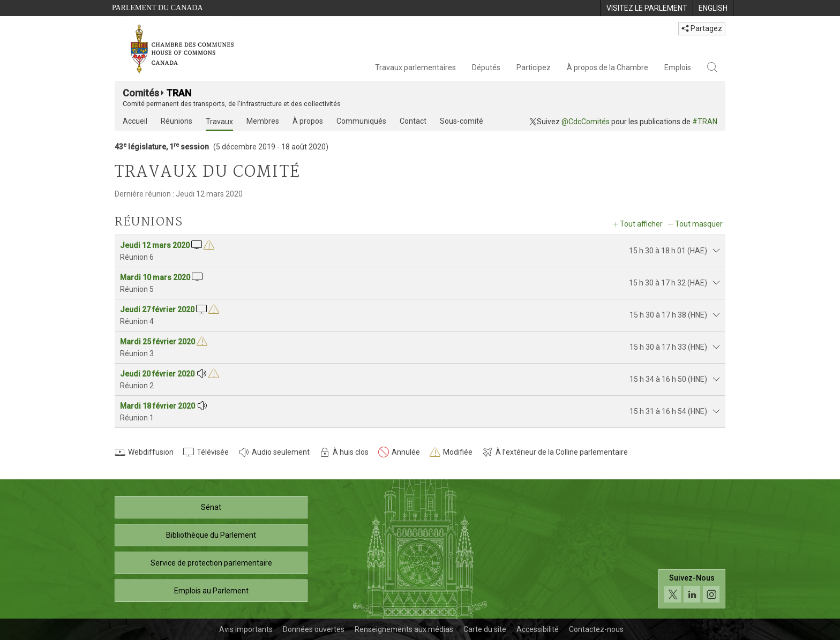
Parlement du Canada (157, 8)
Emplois (678, 67)
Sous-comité (462, 121)
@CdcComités (586, 122)
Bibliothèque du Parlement (211, 535)
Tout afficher (641, 224)
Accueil (135, 121)
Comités (141, 93)
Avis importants (246, 629)
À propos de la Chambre (607, 67)
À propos (308, 121)
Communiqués (361, 121)
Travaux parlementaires (415, 67)
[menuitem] (647, 8)
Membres (263, 121)
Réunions (177, 121)
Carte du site (485, 629)
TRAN (179, 93)
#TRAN (705, 122)
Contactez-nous (596, 629)
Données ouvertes (314, 629)
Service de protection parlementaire (211, 563)
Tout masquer (699, 224)
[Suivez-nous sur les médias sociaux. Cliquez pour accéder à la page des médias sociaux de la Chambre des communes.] (692, 589)
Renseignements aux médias (404, 629)
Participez (534, 67)
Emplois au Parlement (211, 591)
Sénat (211, 507)
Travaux (219, 122)
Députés (486, 67)
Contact (413, 121)
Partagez (702, 28)
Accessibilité (538, 629)
